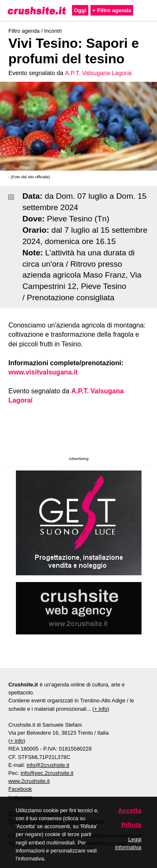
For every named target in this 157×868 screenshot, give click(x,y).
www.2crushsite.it (29, 781)
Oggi (80, 10)
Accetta (130, 810)
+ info (101, 709)
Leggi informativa (128, 843)
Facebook (20, 789)
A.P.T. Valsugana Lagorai (98, 73)
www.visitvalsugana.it (43, 372)
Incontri (53, 31)
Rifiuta (131, 825)
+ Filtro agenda (112, 10)
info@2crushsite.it (48, 765)
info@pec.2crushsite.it (47, 773)
